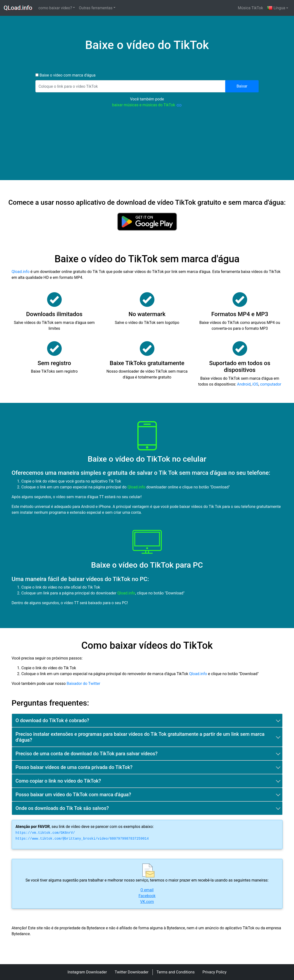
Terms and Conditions (176, 972)
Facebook (147, 896)
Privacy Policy (215, 972)
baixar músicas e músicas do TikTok (147, 105)
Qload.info (21, 272)
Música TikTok (250, 8)
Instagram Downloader (87, 972)
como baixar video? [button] (55, 8)
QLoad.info (18, 8)
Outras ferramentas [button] (96, 8)
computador (271, 384)
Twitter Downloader (132, 972)
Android (244, 384)
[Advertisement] (147, 146)
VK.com (147, 902)
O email (147, 890)
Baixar (242, 86)
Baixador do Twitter (83, 684)
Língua (276, 8)
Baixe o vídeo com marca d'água (67, 75)
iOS (255, 384)
